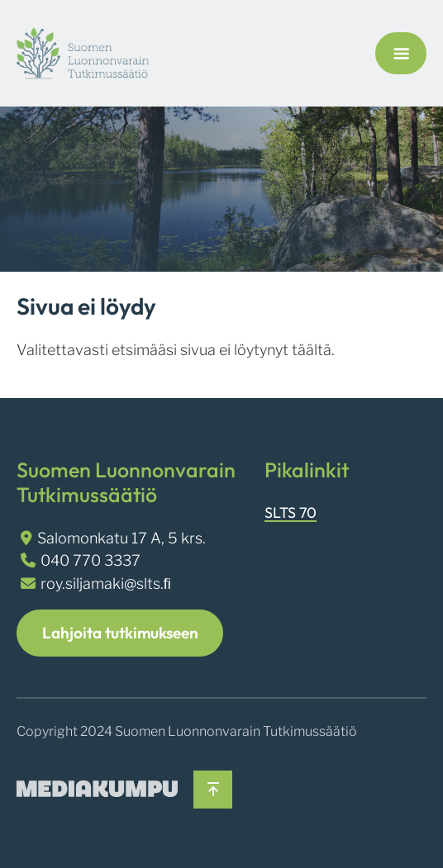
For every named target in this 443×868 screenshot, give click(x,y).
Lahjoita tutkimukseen (120, 633)
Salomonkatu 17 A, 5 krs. (121, 538)
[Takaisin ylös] (213, 790)
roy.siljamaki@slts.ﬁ (106, 583)
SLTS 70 (291, 512)
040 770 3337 (91, 560)
